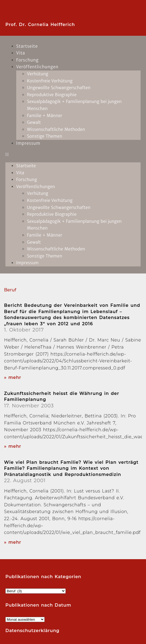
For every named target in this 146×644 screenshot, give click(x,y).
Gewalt (34, 122)
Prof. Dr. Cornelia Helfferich (40, 25)
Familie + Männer (45, 116)
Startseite (27, 46)
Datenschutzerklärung (32, 631)
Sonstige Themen (45, 136)
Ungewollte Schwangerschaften (59, 88)
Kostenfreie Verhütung (50, 81)
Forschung (27, 180)
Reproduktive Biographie (52, 95)
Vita (20, 173)
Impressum (28, 143)
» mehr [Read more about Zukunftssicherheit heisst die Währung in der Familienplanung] (13, 446)
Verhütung (38, 74)
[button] (73, 154)
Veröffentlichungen (37, 67)
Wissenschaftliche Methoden (56, 129)
